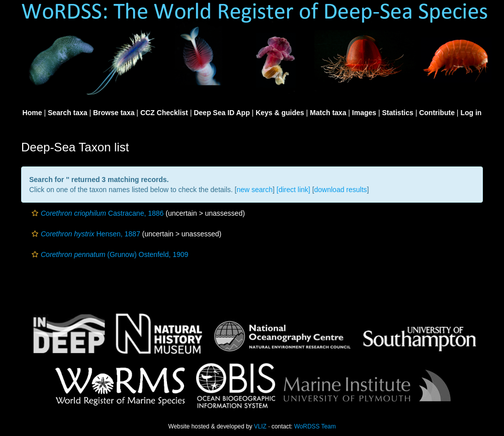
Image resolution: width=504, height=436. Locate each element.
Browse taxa (114, 113)
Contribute (437, 113)
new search (255, 190)
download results (341, 190)
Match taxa (328, 113)
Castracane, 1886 (96, 213)
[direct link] (293, 190)
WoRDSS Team (315, 426)
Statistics (398, 113)
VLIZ (260, 426)
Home (32, 113)
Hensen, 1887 (85, 234)
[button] (35, 213)
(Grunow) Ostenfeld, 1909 (109, 254)
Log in (471, 113)
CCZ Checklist (164, 113)
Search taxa (68, 113)
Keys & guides (280, 113)
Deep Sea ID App (222, 113)
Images (364, 113)
